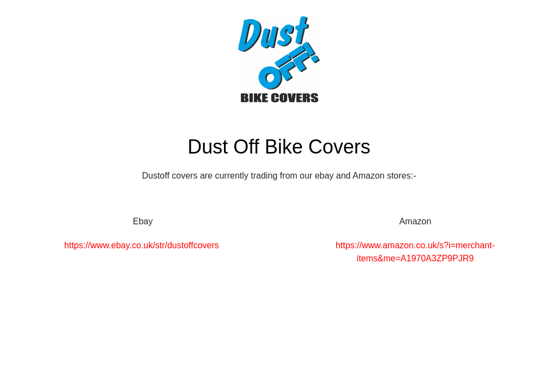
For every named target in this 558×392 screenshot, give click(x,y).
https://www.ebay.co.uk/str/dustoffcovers (142, 245)
